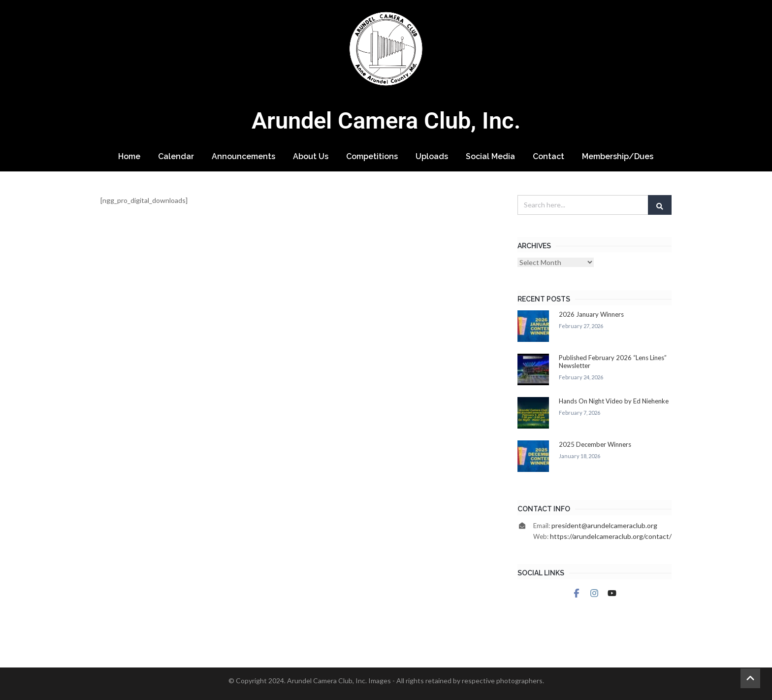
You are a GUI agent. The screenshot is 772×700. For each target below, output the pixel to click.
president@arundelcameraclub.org (604, 525)
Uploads (432, 156)
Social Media (490, 156)
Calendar (176, 156)
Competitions (372, 156)
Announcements (243, 156)
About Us (311, 156)
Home (129, 156)
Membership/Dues (618, 156)
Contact (548, 156)
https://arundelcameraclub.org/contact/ (611, 536)
